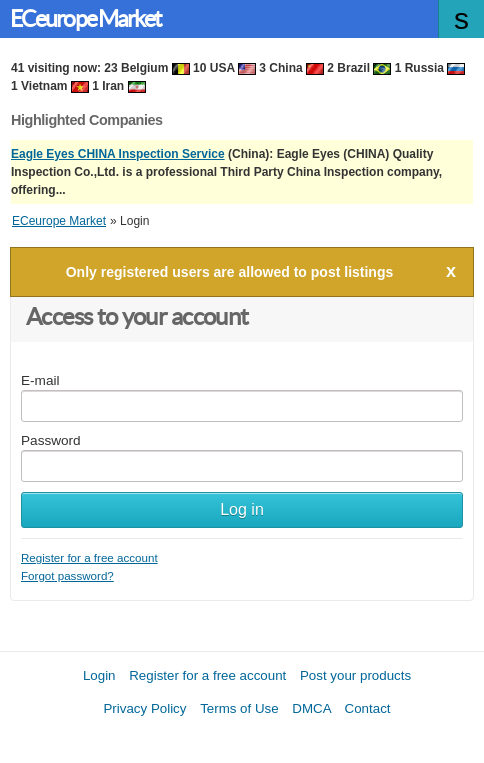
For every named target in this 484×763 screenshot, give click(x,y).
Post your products (355, 675)
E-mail (40, 380)
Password (51, 440)
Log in (242, 509)
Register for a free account (89, 557)
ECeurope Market (85, 19)
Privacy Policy (144, 708)
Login (99, 675)
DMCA (311, 708)
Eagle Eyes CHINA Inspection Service (118, 154)
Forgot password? (67, 575)
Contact (368, 708)
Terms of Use (239, 708)
